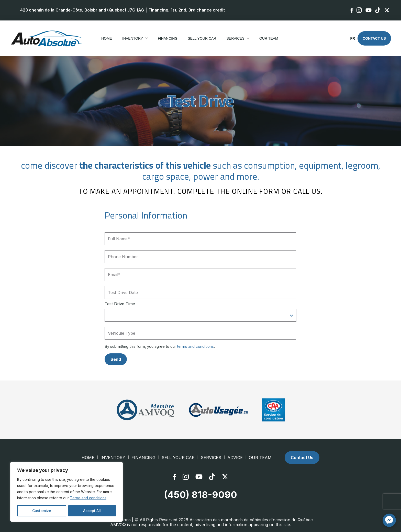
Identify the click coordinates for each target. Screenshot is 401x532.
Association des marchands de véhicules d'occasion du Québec (251, 519)
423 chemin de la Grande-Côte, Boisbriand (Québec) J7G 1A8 (82, 10)
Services (235, 38)
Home (107, 38)
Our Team (269, 38)
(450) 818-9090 (201, 495)
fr (352, 38)
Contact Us (374, 38)
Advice (235, 457)
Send (116, 359)
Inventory (133, 38)
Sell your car (202, 38)
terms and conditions (195, 346)
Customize (42, 511)
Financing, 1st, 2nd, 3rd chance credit (187, 10)
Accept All (92, 511)
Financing (168, 38)
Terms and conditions (88, 498)
